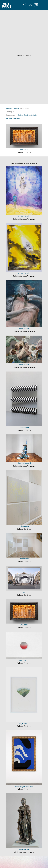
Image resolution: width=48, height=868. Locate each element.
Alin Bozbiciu (24, 329)
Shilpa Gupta (24, 526)
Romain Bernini (24, 216)
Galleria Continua (24, 115)
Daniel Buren (24, 428)
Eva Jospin (24, 150)
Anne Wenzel (24, 849)
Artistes (16, 109)
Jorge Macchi (24, 723)
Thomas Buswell (24, 463)
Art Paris (9, 109)
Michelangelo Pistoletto (24, 787)
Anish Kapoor (24, 660)
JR (24, 592)
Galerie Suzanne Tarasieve (24, 219)
